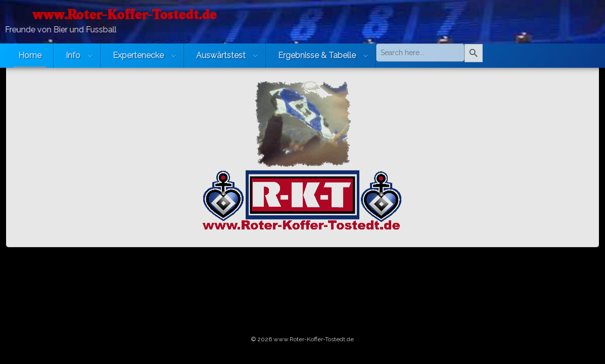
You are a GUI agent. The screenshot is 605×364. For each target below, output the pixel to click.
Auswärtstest (221, 55)
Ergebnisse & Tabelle (317, 55)
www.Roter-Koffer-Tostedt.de (314, 339)
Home (30, 55)
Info (73, 55)
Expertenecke (138, 55)
